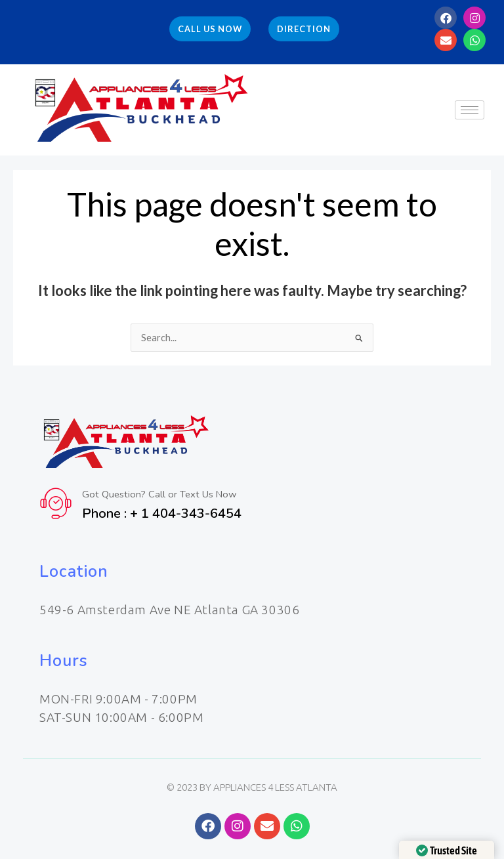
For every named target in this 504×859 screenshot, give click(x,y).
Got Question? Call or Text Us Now (160, 494)
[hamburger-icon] (470, 110)
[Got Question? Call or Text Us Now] (56, 503)
